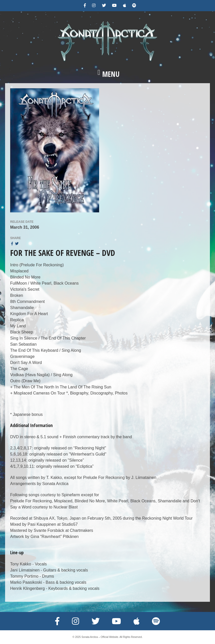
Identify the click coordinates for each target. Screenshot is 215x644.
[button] (107, 74)
